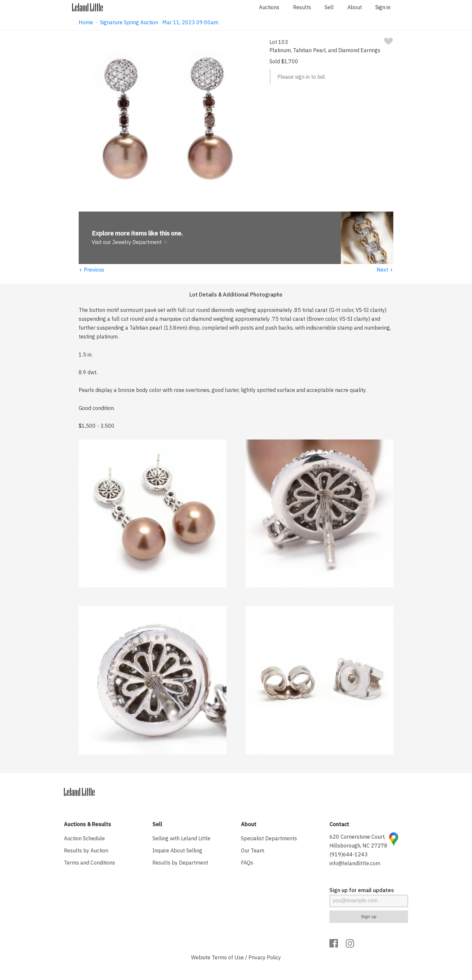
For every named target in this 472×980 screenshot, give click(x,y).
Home (86, 22)
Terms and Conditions (89, 863)
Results (302, 7)
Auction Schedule (84, 838)
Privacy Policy (265, 957)
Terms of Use (228, 957)
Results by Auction (86, 850)
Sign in (383, 7)
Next (385, 270)
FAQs (247, 863)
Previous (91, 270)
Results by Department (180, 863)
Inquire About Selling (177, 850)
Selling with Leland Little (181, 838)
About (355, 7)
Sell (329, 7)
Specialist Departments (269, 838)
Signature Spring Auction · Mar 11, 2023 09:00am (159, 22)
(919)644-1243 (349, 854)
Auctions (269, 7)
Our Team (253, 850)
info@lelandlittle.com (355, 863)
